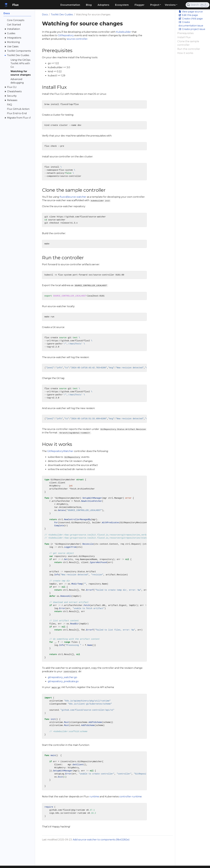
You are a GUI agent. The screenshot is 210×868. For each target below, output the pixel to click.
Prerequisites (185, 33)
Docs (45, 15)
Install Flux (184, 37)
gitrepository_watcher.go (62, 677)
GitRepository (66, 35)
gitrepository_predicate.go (63, 681)
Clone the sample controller (188, 43)
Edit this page (188, 15)
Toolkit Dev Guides (62, 15)
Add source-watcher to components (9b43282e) (101, 840)
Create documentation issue (191, 24)
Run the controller (189, 49)
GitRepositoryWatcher (60, 451)
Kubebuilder (124, 32)
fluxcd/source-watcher (73, 197)
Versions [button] (170, 5)
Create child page (191, 19)
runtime (94, 797)
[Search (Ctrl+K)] (198, 5)
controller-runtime (130, 797)
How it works (185, 53)
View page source (191, 12)
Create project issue (192, 29)
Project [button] (155, 5)
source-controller (77, 39)
